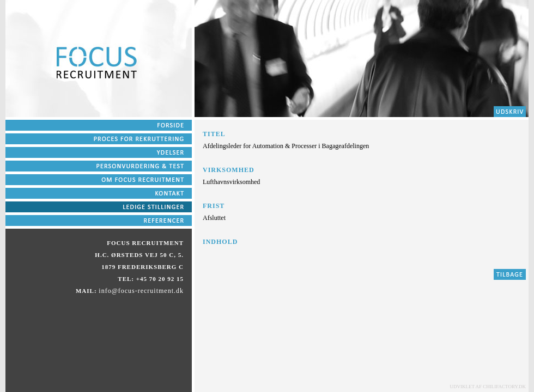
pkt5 (99, 181)
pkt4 (99, 167)
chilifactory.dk (504, 387)
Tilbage (510, 276)
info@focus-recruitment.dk (141, 291)
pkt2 (510, 113)
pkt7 (99, 208)
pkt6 (99, 195)
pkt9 (99, 222)
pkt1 (99, 127)
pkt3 (99, 154)
